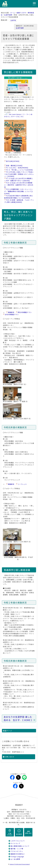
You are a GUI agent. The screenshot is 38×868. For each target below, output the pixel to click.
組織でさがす (21, 13)
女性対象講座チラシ (12, 314)
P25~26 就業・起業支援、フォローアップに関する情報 (19, 201)
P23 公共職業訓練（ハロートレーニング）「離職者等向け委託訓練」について (19, 191)
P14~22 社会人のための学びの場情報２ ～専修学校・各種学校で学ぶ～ (19, 185)
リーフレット (22, 484)
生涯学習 (13, 20)
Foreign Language (17, 857)
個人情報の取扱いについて (20, 846)
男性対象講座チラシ (25, 312)
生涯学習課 (8, 15)
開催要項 (11, 312)
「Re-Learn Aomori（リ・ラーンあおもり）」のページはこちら (18, 115)
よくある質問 (15, 859)
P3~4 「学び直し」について (19, 170)
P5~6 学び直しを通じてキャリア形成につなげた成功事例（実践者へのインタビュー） (19, 174)
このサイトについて (18, 841)
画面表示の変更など (18, 854)
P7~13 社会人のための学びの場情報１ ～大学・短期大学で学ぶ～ (19, 180)
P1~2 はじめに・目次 (17, 168)
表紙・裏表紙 (14, 166)
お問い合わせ (10, 757)
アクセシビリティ (17, 851)
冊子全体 (13, 161)
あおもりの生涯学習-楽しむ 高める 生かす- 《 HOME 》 (19, 718)
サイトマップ (15, 843)
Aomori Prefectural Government (20, 864)
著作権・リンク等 (17, 849)
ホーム (13, 13)
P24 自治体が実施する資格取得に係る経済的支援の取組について (18, 197)
